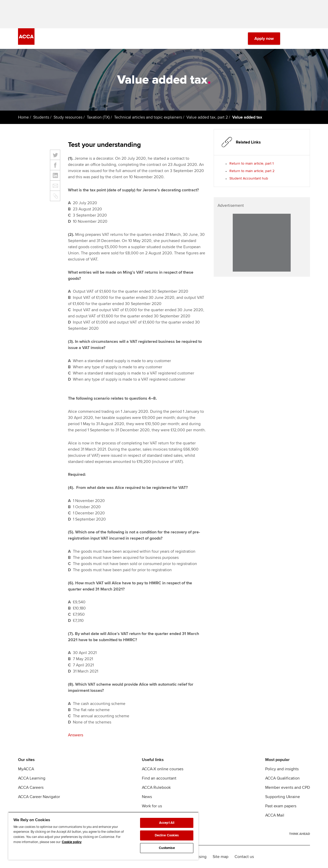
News (147, 797)
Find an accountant (159, 778)
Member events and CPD (288, 788)
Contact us (244, 857)
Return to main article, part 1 (252, 163)
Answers (76, 735)
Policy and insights (282, 769)
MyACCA (26, 769)
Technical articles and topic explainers (148, 117)
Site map (221, 857)
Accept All (167, 823)
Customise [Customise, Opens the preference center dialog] (167, 848)
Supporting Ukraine (283, 797)
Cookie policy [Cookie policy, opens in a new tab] (72, 842)
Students (41, 117)
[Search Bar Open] (292, 39)
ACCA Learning (32, 778)
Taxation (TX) (98, 117)
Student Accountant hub (249, 178)
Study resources (68, 117)
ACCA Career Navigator (39, 797)
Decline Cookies (167, 835)
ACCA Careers (31, 788)
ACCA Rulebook (156, 788)
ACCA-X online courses (163, 769)
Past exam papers (281, 806)
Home (23, 117)
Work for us (152, 806)
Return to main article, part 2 (252, 171)
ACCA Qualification (282, 778)
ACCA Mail (275, 815)
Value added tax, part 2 (207, 117)
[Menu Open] (307, 39)
